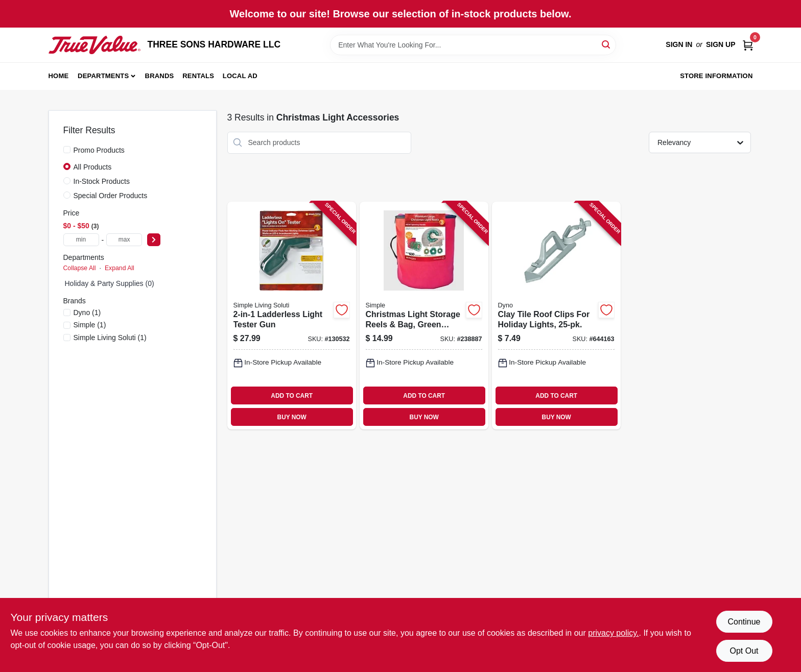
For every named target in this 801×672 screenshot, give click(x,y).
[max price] (124, 240)
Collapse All (80, 268)
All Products (93, 167)
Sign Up (721, 44)
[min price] (81, 240)
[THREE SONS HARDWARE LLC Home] (95, 45)
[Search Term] (473, 45)
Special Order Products (111, 196)
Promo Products (99, 150)
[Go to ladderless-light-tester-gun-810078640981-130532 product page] (292, 316)
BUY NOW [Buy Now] (292, 417)
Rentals (198, 76)
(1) (87, 313)
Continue (744, 622)
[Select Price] (154, 240)
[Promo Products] (67, 150)
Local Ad (240, 76)
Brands (160, 76)
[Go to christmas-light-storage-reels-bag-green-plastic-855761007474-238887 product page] (424, 316)
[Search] (607, 44)
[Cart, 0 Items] (748, 45)
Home (59, 76)
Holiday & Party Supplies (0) (110, 283)
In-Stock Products (102, 181)
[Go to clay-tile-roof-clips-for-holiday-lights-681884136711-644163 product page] (556, 316)
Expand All (120, 268)
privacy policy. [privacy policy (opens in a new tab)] (613, 633)
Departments (103, 76)
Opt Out (744, 651)
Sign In (679, 44)
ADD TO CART (292, 396)
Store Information (716, 76)
